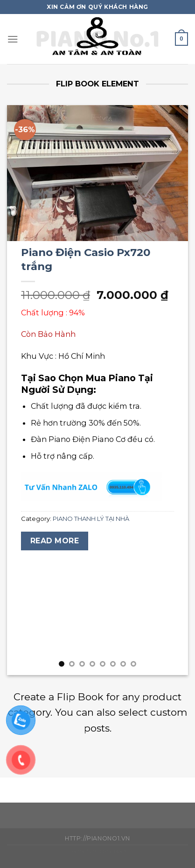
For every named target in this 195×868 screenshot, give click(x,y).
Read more (55, 541)
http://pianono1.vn (97, 838)
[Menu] (13, 39)
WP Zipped (113, 851)
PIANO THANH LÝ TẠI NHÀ (91, 519)
